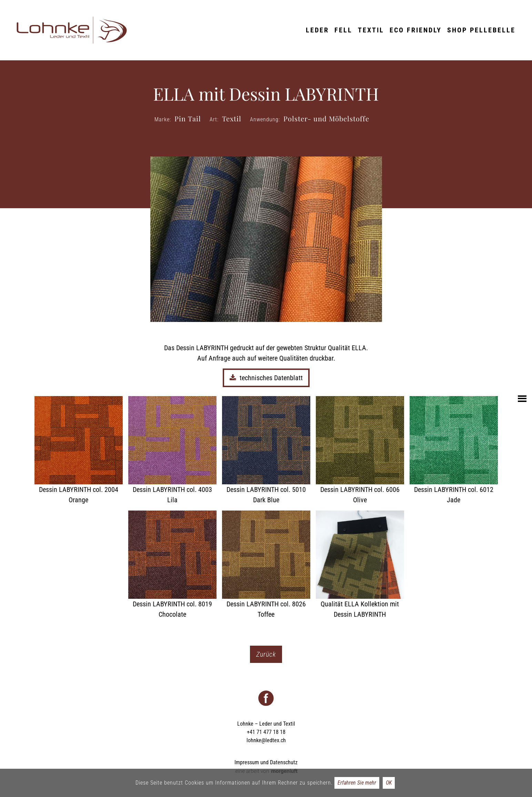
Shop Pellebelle (481, 30)
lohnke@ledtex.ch (266, 740)
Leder (317, 30)
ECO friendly (416, 30)
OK (389, 783)
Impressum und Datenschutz (266, 762)
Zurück (266, 654)
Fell (343, 30)
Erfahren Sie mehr (357, 783)
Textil (371, 30)
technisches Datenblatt (266, 378)
